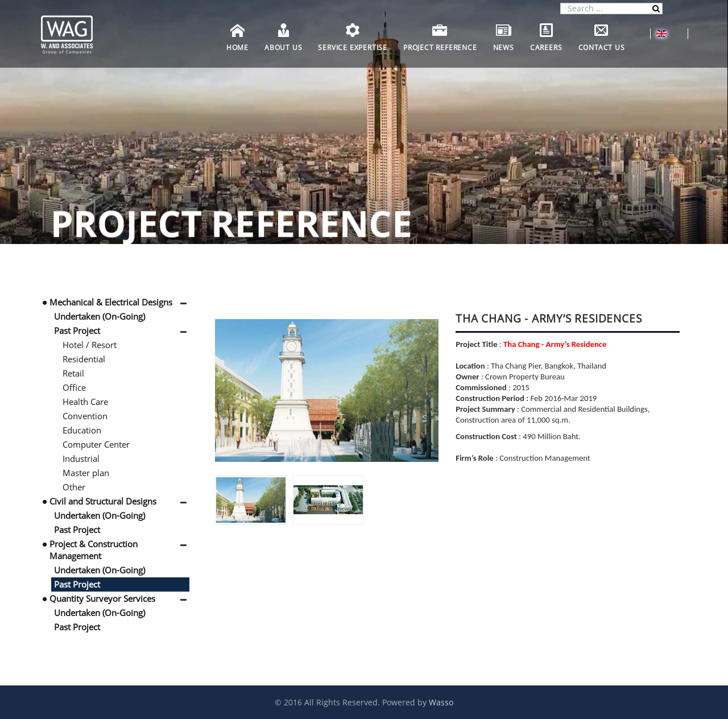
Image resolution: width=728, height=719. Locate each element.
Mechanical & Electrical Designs (111, 302)
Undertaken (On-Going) (100, 316)
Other (74, 487)
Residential (84, 359)
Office (74, 387)
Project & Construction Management (94, 550)
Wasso (441, 702)
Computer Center (96, 444)
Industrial (81, 458)
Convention (85, 416)
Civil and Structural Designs (103, 501)
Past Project (77, 330)
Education (82, 430)
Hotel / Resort (90, 345)
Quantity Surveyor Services (102, 598)
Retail (73, 373)
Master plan (86, 473)
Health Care (85, 402)
